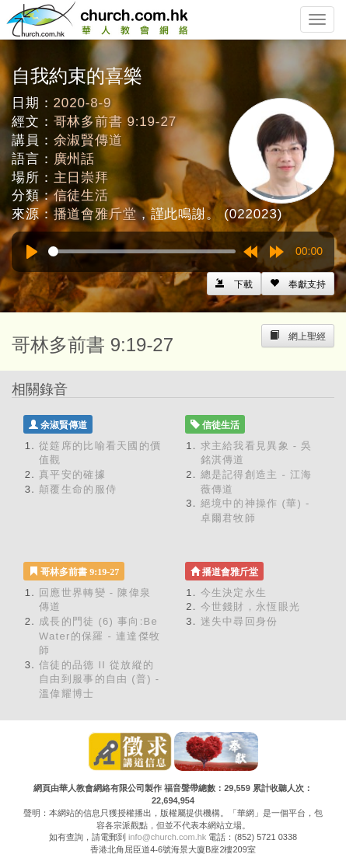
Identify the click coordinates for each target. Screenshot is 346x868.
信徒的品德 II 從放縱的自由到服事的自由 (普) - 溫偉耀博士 (99, 679)
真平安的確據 (72, 474)
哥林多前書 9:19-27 (115, 122)
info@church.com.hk (167, 837)
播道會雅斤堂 (95, 214)
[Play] (32, 252)
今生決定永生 (234, 593)
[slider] (142, 251)
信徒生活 (81, 195)
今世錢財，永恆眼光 (251, 607)
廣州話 (75, 159)
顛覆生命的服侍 (78, 489)
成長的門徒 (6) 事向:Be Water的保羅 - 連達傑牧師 (100, 636)
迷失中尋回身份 (239, 621)
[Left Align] (298, 284)
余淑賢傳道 (88, 140)
